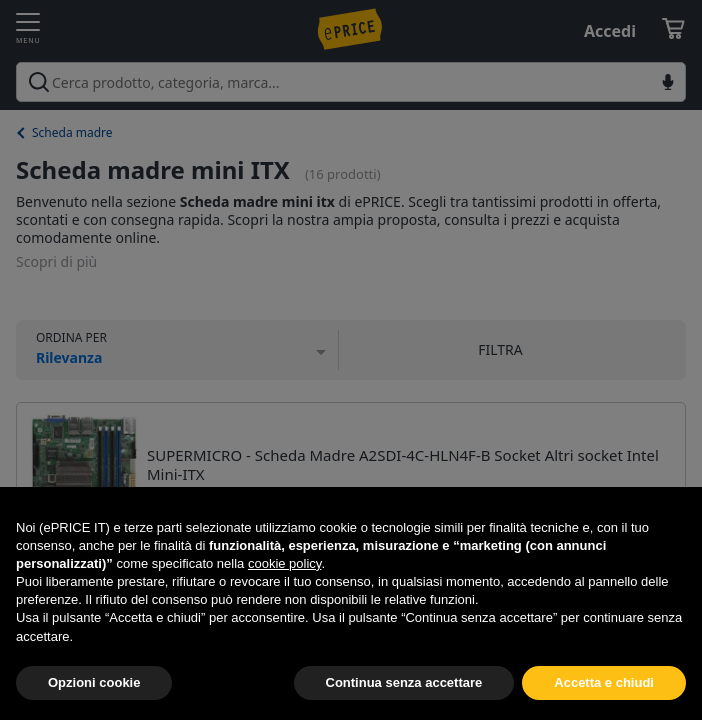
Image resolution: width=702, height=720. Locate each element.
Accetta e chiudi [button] (604, 682)
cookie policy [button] (284, 563)
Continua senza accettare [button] (404, 682)
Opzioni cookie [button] (94, 682)
